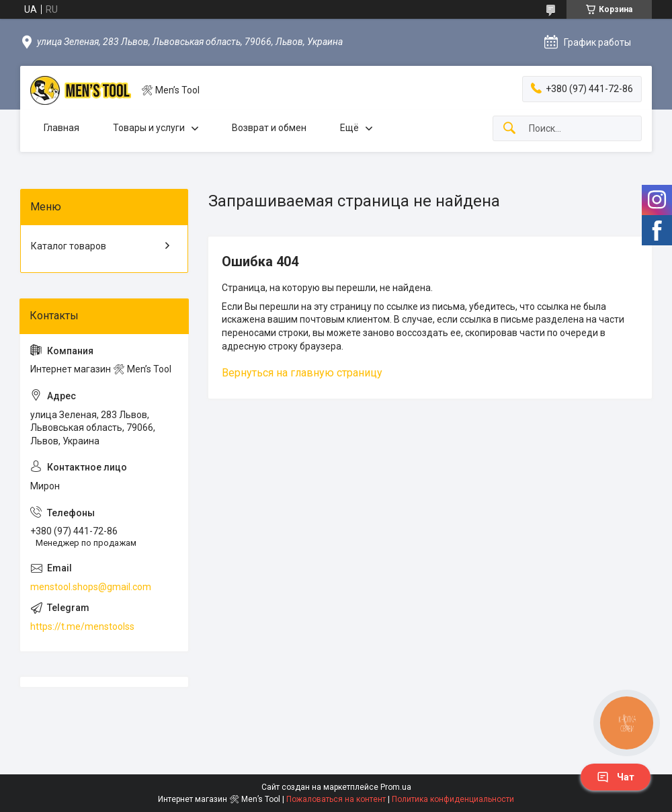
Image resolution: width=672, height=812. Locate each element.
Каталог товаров (69, 246)
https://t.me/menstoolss (82, 626)
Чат (616, 777)
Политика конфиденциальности (453, 799)
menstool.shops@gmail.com (91, 587)
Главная (61, 128)
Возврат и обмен (269, 128)
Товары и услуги (149, 128)
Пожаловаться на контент (336, 799)
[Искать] (509, 129)
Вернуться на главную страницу (302, 373)
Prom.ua (396, 787)
